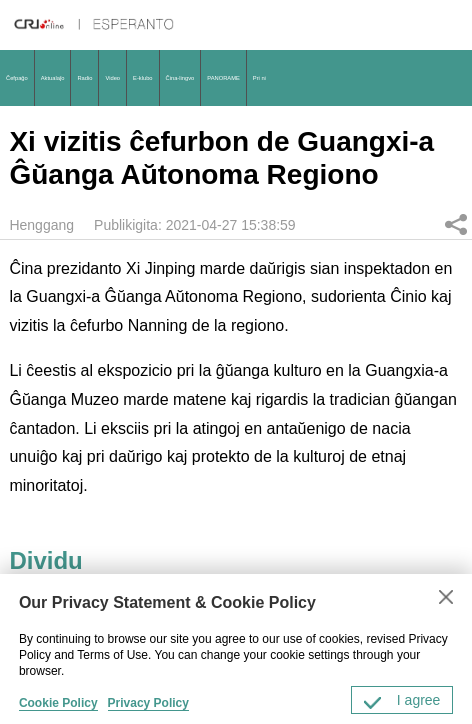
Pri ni (259, 78)
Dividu (456, 224)
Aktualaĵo (53, 78)
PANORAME (223, 78)
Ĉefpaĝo (17, 78)
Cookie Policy (58, 703)
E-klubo (143, 78)
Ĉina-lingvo (180, 78)
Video (112, 78)
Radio (84, 78)
